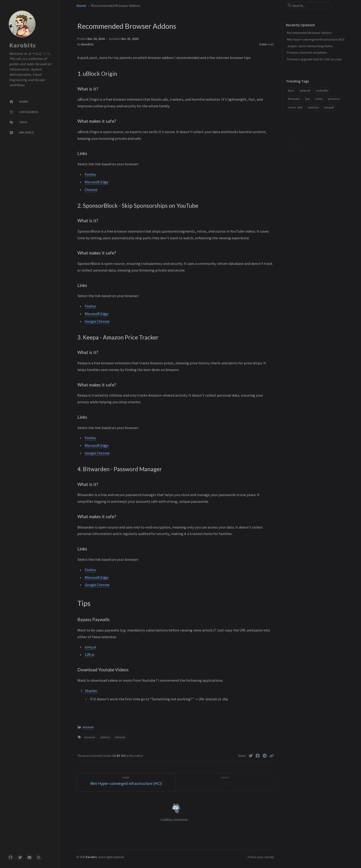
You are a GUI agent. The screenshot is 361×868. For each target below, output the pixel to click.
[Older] (126, 782)
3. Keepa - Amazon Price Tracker (308, 174)
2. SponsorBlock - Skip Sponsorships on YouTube (314, 167)
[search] (310, 6)
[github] (11, 857)
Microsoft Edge (97, 182)
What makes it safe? (303, 153)
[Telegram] (265, 756)
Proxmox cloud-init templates (307, 53)
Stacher (91, 691)
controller (322, 91)
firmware (294, 99)
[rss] (39, 857)
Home (82, 6)
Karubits (22, 45)
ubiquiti (329, 107)
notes (319, 99)
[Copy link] (271, 756)
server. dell (295, 107)
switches (313, 107)
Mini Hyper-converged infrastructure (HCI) (316, 39)
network (305, 91)
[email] (29, 857)
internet (120, 737)
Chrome (91, 190)
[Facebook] (258, 756)
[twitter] (20, 857)
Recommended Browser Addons (309, 33)
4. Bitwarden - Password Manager (309, 180)
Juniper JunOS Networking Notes (310, 46)
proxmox (334, 99)
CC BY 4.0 (119, 756)
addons (105, 737)
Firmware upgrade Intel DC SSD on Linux (314, 59)
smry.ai (90, 647)
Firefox (90, 174)
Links (293, 160)
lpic (308, 99)
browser (88, 727)
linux (291, 91)
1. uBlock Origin (298, 139)
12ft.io (90, 655)
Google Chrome (97, 321)
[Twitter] (251, 756)
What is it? (296, 146)
